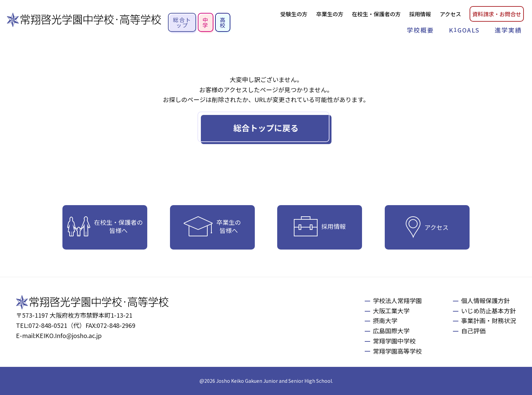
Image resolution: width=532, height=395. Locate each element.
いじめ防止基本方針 (489, 311)
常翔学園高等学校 (397, 351)
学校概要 (420, 30)
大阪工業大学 (391, 311)
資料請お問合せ (497, 14)
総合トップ (182, 22)
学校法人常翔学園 (397, 300)
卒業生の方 (330, 14)
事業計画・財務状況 (489, 320)
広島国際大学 (391, 331)
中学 (206, 22)
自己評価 (473, 331)
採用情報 (420, 14)
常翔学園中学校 (394, 341)
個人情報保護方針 (486, 300)
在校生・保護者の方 (376, 14)
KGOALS (464, 30)
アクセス (450, 14)
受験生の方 (294, 14)
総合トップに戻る (266, 128)
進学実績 (508, 30)
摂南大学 (385, 320)
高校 (223, 22)
